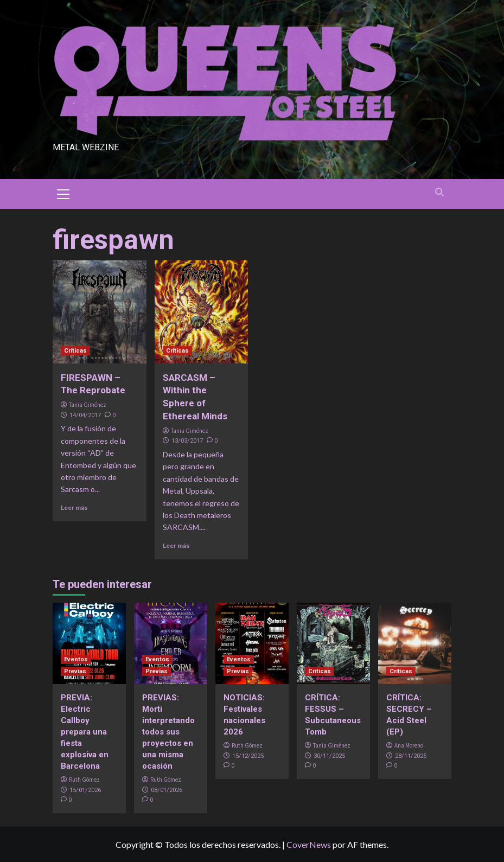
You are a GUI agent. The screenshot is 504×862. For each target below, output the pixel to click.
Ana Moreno (409, 745)
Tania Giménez (88, 405)
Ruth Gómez (84, 780)
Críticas (75, 351)
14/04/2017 (85, 415)
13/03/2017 (187, 441)
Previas (75, 671)
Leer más (74, 507)
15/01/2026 (85, 790)
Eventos (76, 659)
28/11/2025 (411, 756)
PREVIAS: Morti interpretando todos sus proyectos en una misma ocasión (168, 732)
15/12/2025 (248, 756)
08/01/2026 (167, 790)
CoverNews (309, 844)
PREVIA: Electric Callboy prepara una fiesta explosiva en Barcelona (85, 732)
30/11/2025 (329, 756)
